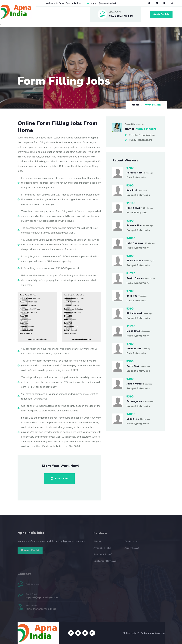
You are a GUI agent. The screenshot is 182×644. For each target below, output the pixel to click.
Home (136, 105)
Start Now (59, 479)
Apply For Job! (161, 14)
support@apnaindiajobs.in (104, 3)
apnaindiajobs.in (156, 633)
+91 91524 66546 (121, 16)
